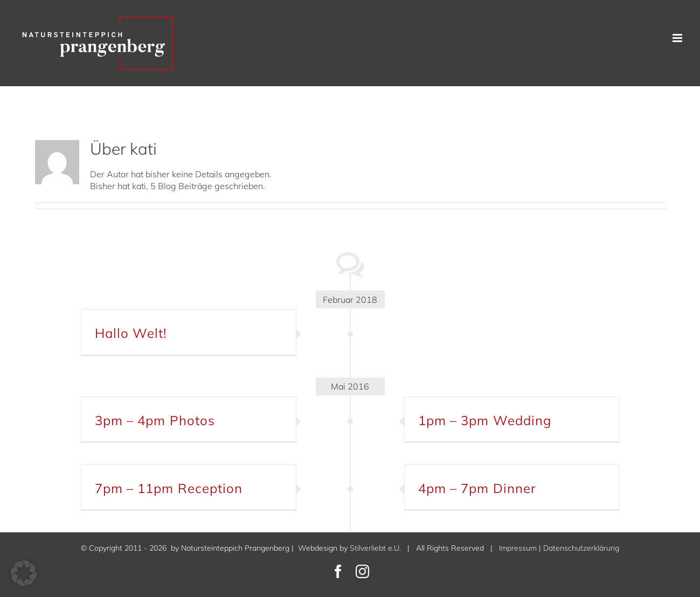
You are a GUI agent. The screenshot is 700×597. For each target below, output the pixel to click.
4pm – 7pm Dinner (477, 488)
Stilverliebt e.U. (375, 548)
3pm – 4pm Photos (155, 420)
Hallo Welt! (131, 333)
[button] (24, 573)
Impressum (518, 548)
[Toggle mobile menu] (678, 38)
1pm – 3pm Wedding (485, 420)
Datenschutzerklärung (581, 548)
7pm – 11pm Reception (169, 488)
